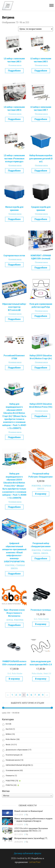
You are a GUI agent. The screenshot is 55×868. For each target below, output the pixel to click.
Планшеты (11, 776)
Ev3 (36, 619)
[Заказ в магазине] (36, 29)
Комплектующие (14, 755)
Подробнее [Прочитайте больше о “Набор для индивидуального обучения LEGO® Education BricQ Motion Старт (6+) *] (14, 437)
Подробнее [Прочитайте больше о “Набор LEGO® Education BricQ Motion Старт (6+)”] (41, 368)
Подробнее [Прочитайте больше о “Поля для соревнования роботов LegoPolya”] (41, 316)
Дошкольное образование (18, 750)
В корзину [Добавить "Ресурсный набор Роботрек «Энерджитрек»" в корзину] (41, 494)
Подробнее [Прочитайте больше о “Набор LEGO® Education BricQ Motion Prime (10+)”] (41, 416)
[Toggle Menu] (51, 5)
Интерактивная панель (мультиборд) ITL (31, 838)
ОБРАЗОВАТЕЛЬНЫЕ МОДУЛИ (19, 765)
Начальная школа (14, 760)
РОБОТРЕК (36, 486)
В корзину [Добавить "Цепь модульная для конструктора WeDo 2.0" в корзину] (41, 679)
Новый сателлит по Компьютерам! (29, 811)
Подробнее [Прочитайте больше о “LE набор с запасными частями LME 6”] (14, 119)
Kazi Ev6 (10, 729)
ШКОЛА (45, 553)
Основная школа (15, 65)
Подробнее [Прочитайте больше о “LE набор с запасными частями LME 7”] (41, 119)
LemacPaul (35, 862)
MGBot (10, 734)
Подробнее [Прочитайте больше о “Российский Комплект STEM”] (14, 368)
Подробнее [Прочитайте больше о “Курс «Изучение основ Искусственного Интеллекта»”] (14, 625)
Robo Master (44, 619)
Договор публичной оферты (27, 853)
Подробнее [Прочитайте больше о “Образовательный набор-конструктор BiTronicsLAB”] (14, 319)
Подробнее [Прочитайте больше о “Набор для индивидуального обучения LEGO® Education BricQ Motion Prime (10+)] (14, 507)
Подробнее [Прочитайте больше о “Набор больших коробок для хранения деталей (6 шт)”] (41, 171)
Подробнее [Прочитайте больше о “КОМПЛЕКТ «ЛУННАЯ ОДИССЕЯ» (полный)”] (41, 268)
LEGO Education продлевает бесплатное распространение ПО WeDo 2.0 (31, 830)
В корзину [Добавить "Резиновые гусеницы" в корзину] (41, 624)
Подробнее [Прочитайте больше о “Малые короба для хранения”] (14, 219)
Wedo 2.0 (47, 673)
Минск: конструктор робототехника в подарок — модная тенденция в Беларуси (33, 820)
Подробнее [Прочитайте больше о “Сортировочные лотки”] (14, 265)
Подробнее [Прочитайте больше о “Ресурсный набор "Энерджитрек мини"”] (41, 558)
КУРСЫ (10, 620)
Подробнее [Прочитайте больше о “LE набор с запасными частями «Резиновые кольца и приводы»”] (14, 171)
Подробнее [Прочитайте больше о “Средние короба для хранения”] (41, 219)
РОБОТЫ (11, 785)
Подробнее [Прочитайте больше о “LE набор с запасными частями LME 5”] (41, 71)
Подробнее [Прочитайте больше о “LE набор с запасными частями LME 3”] (14, 71)
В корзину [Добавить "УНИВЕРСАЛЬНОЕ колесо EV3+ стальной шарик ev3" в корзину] (14, 679)
